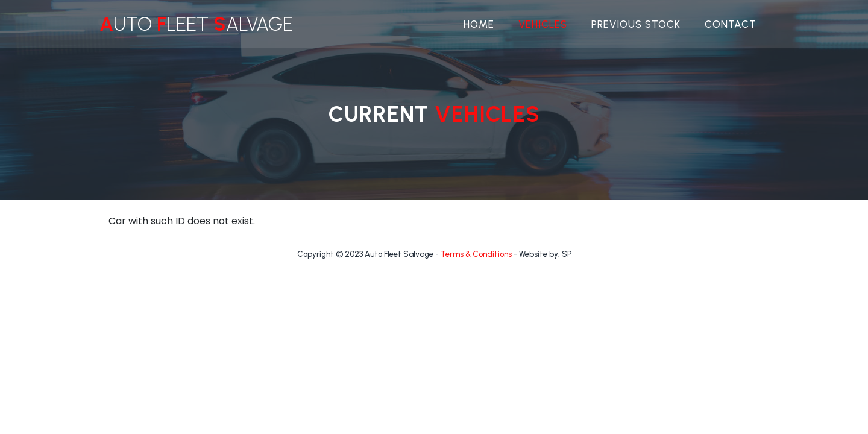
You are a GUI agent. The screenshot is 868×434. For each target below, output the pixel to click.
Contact (731, 24)
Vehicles (543, 24)
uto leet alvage (196, 24)
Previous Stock (636, 24)
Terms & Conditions (476, 254)
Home (479, 24)
